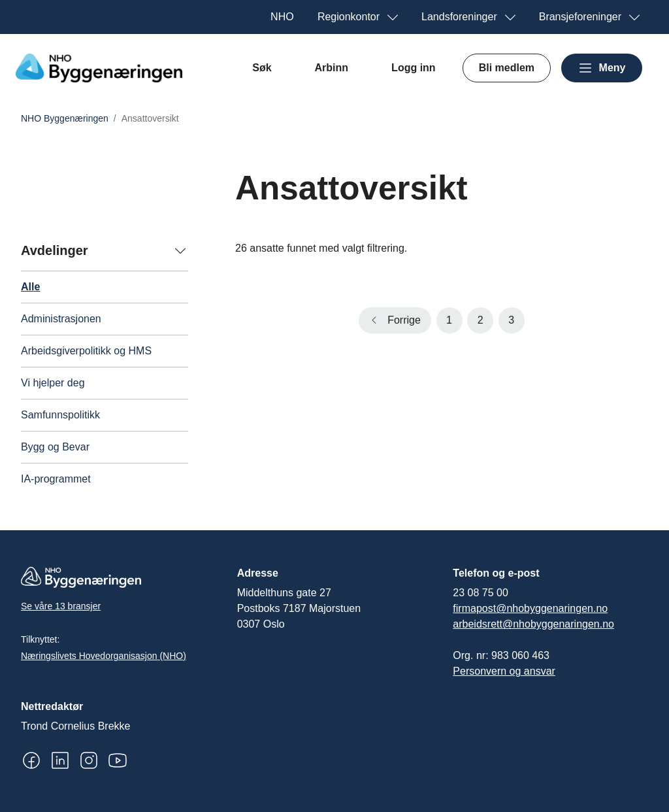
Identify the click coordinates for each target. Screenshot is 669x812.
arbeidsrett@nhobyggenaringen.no (533, 624)
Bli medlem (507, 68)
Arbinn (332, 68)
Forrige (404, 320)
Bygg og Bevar (55, 447)
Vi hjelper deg (53, 383)
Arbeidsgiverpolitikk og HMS (86, 351)
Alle (30, 287)
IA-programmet (56, 479)
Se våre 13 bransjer (61, 606)
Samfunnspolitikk (60, 415)
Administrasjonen (61, 319)
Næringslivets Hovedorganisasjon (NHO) (104, 656)
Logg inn (414, 68)
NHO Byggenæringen (65, 118)
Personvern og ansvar (504, 671)
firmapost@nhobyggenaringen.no (530, 608)
